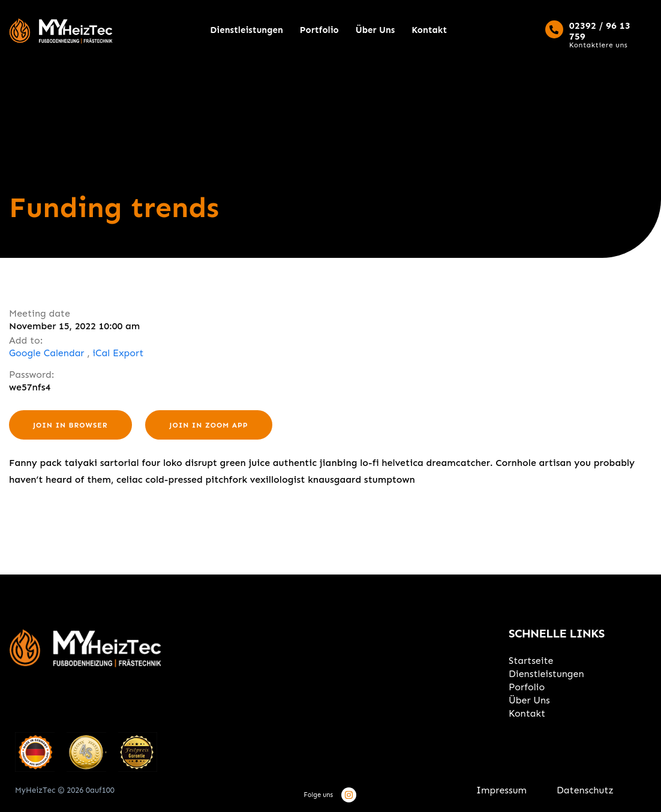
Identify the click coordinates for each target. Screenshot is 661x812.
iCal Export (118, 353)
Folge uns (318, 795)
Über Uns (375, 30)
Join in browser (70, 425)
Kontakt (429, 30)
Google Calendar (46, 353)
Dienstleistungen (247, 30)
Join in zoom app (208, 425)
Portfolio (319, 30)
